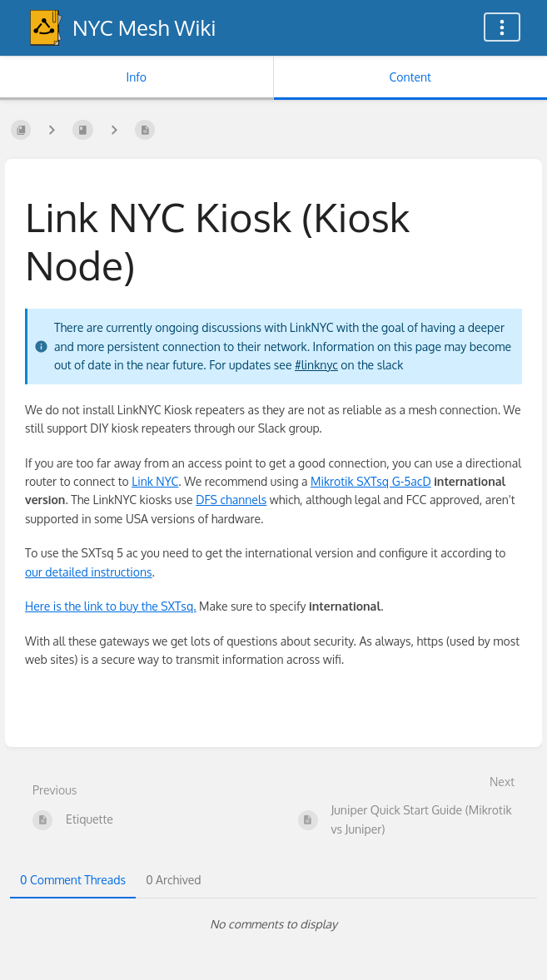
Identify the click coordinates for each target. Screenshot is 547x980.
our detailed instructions (89, 572)
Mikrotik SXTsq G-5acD (371, 481)
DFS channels (231, 500)
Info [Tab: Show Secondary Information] (136, 77)
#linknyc (316, 365)
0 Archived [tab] (173, 880)
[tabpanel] (273, 924)
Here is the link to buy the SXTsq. (111, 606)
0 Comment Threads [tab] (73, 880)
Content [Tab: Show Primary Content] (410, 77)
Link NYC (155, 481)
